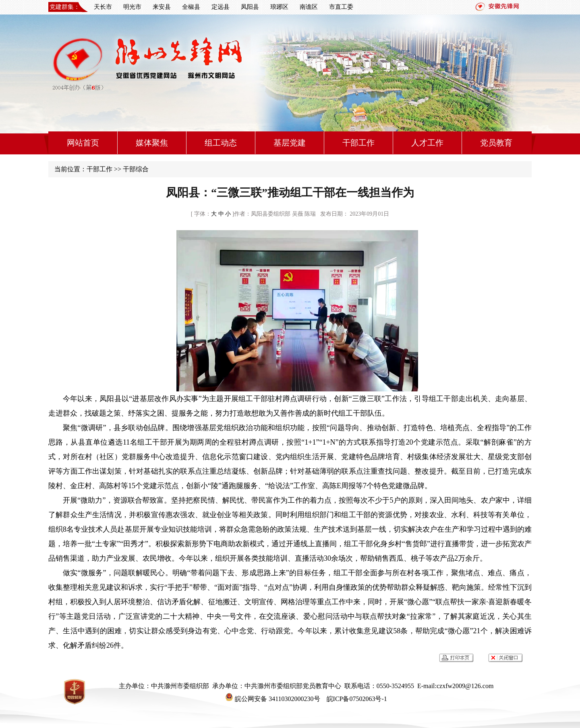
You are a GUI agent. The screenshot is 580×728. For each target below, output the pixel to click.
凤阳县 (250, 7)
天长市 (103, 7)
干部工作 (358, 143)
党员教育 (496, 143)
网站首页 (83, 143)
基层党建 (290, 143)
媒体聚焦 (152, 143)
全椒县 (191, 7)
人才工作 (427, 143)
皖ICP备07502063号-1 (356, 699)
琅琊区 (279, 7)
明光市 (132, 7)
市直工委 (341, 7)
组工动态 (221, 143)
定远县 (221, 7)
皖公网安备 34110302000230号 (272, 699)
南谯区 (309, 7)
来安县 (162, 7)
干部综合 (136, 169)
